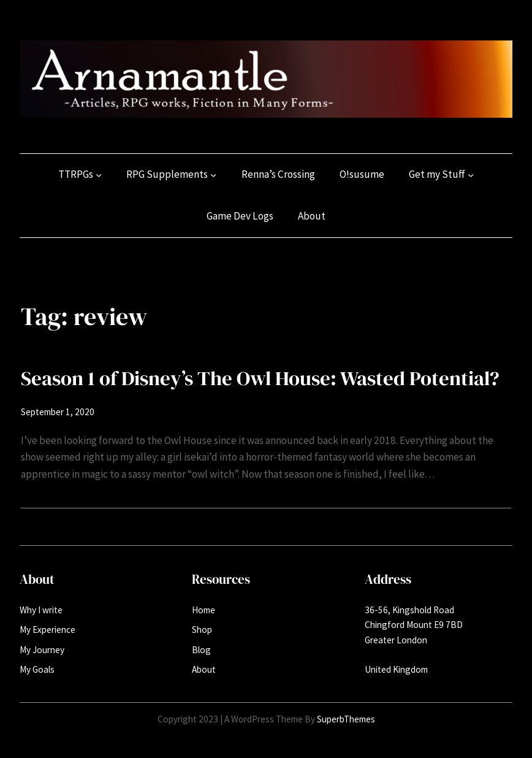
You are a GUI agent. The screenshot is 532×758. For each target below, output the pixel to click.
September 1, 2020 (58, 412)
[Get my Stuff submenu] (471, 175)
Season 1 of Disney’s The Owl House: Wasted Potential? (260, 378)
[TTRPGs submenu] (99, 175)
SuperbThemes (346, 719)
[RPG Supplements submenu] (213, 175)
